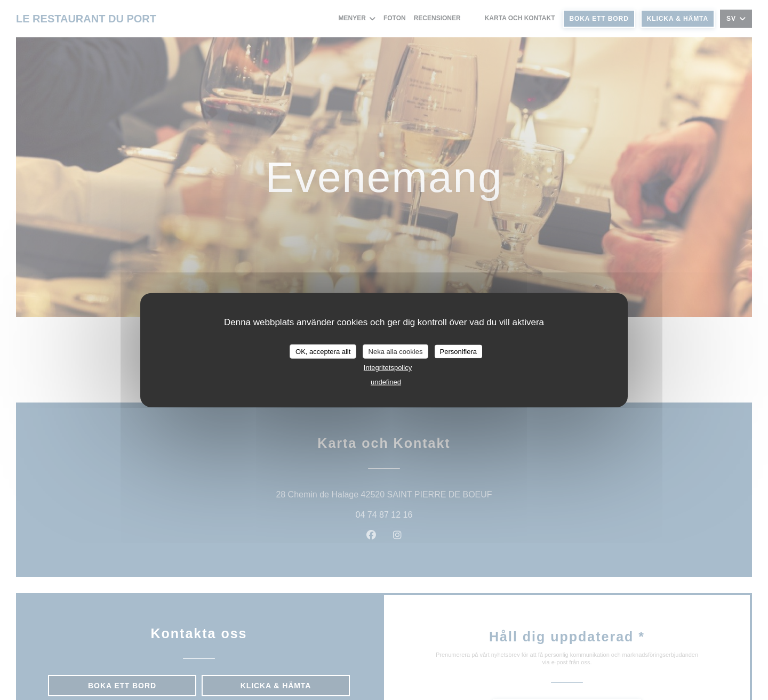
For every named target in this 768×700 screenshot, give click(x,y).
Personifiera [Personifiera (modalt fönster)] (458, 351)
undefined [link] (386, 382)
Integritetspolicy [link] (388, 368)
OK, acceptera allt (323, 351)
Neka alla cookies (396, 351)
